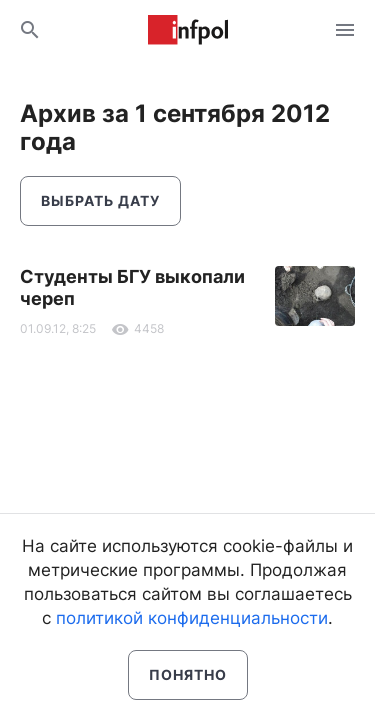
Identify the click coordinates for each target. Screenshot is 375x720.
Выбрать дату (100, 200)
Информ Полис (188, 30)
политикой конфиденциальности (192, 618)
